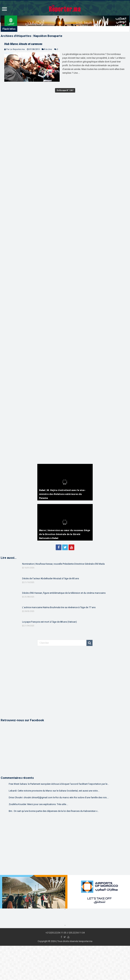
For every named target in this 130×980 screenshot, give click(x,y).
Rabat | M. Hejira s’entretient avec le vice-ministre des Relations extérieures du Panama (62, 494)
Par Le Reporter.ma (15, 49)
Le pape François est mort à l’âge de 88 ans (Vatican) (49, 622)
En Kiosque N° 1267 (65, 90)
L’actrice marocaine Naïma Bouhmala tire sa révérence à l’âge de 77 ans (59, 607)
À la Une (48, 49)
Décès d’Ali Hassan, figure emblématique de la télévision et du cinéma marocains (64, 593)
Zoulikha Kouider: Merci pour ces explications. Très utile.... (38, 804)
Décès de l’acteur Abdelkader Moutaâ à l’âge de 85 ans (51, 578)
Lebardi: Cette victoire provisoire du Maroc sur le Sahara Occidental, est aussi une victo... (54, 791)
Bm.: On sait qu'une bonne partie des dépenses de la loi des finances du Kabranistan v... (54, 811)
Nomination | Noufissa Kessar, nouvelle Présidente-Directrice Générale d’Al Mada (63, 564)
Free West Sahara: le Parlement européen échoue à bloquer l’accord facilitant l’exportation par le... (59, 784)
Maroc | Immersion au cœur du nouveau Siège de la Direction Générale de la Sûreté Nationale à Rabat (65, 534)
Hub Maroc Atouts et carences (23, 44)
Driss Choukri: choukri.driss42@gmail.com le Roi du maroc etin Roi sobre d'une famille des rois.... (59, 797)
